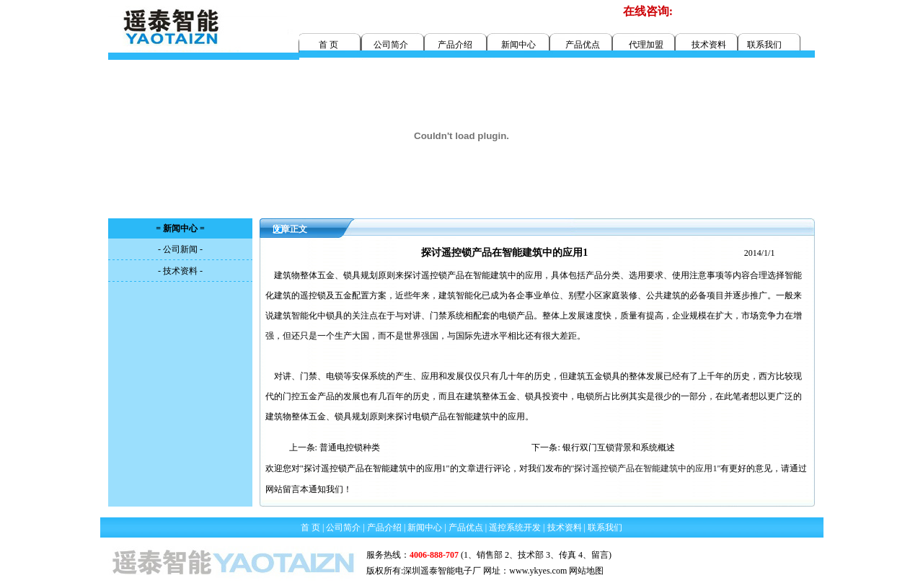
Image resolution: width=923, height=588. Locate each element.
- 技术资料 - (180, 271)
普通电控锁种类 (350, 447)
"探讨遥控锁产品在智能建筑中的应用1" (646, 468)
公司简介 (391, 45)
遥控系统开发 (515, 527)
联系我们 (764, 45)
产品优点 (583, 45)
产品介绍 (455, 45)
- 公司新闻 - (180, 249)
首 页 (328, 45)
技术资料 (709, 45)
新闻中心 (518, 45)
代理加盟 (646, 45)
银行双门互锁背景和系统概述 (619, 447)
